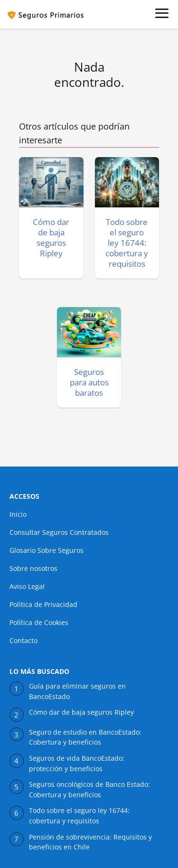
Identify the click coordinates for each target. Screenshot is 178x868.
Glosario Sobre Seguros (47, 550)
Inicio (18, 514)
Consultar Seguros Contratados (59, 532)
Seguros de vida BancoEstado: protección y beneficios (77, 764)
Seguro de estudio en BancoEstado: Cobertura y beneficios (85, 737)
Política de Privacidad (43, 604)
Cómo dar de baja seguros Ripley (81, 712)
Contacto (23, 640)
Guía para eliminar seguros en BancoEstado (77, 691)
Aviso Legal (27, 586)
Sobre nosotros (33, 568)
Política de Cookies (39, 622)
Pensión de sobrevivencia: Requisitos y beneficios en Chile (90, 842)
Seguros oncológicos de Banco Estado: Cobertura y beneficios (89, 790)
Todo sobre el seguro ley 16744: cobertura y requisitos (79, 816)
